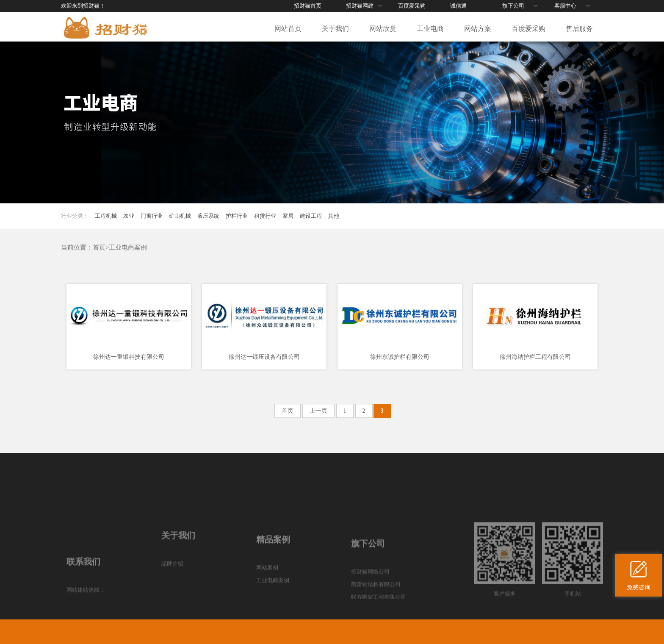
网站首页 (288, 29)
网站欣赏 (383, 29)
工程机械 (106, 216)
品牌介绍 (172, 598)
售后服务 (579, 29)
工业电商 (430, 29)
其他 (334, 216)
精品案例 (273, 576)
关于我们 (335, 29)
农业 (129, 216)
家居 (288, 216)
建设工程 (311, 216)
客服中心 (565, 6)
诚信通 (458, 6)
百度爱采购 (412, 6)
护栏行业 (237, 216)
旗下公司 (513, 6)
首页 (99, 247)
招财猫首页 (308, 6)
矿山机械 (180, 216)
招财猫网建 (360, 6)
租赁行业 (265, 216)
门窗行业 (152, 216)
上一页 (318, 413)
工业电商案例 (128, 247)
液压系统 (208, 216)
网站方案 (478, 29)
